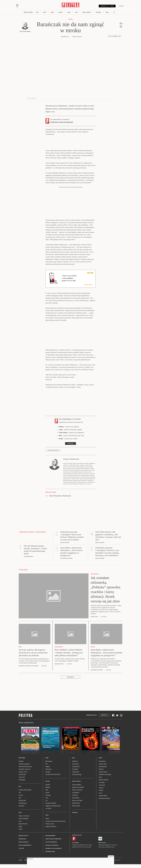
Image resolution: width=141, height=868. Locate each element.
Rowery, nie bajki (77, 805)
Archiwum (102, 789)
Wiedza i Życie (23, 776)
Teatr (47, 802)
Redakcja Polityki (23, 840)
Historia (101, 773)
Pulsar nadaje (76, 810)
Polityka (21, 765)
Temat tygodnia (77, 789)
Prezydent (22, 810)
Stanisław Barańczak (53, 454)
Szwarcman (75, 768)
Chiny (20, 833)
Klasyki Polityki (104, 784)
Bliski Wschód (23, 828)
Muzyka (48, 791)
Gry (47, 805)
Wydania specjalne (24, 768)
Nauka (69, 16)
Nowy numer (29, 16)
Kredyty (48, 776)
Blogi (76, 16)
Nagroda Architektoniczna (53, 810)
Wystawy (48, 799)
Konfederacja (23, 807)
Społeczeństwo (103, 776)
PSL (20, 802)
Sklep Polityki (103, 800)
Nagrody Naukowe (51, 831)
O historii (75, 799)
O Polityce (21, 852)
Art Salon (48, 812)
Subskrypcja (104, 719)
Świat (45, 16)
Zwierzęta (102, 787)
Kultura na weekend (78, 791)
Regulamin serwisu (50, 840)
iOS (73, 847)
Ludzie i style (103, 768)
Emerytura (48, 773)
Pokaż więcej (70, 681)
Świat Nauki (22, 778)
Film (47, 794)
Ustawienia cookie (50, 856)
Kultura (61, 16)
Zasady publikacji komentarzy (53, 843)
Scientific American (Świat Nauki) (55, 825)
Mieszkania (49, 765)
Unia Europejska (24, 823)
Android (77, 847)
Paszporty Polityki (51, 807)
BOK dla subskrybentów (25, 849)
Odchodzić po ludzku (105, 778)
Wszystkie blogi (77, 778)
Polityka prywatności (51, 846)
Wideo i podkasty (87, 16)
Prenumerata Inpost (92, 719)
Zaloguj (118, 7)
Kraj (37, 16)
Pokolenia (98, 16)
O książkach (76, 797)
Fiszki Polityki (102, 847)
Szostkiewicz (76, 771)
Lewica (21, 799)
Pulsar (47, 823)
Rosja (20, 831)
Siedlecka (75, 765)
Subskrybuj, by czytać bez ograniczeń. (62, 126)
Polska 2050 (22, 805)
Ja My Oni (22, 781)
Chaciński (75, 773)
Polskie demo (76, 807)
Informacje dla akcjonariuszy (54, 852)
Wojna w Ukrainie (24, 820)
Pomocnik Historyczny (25, 771)
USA (20, 825)
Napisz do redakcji (24, 846)
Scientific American (24, 773)
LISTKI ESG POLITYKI (53, 778)
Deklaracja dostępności (52, 849)
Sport (100, 781)
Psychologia (76, 802)
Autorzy (101, 792)
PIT (46, 768)
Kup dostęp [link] (71, 448)
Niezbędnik (22, 784)
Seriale (47, 797)
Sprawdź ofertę (89, 289)
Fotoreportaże (103, 771)
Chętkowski (76, 776)
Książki (48, 789)
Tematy (101, 794)
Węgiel (47, 771)
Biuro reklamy (22, 843)
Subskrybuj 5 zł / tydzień (104, 7)
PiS (20, 797)
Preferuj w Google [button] (115, 40)
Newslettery (102, 765)
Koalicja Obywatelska (25, 794)
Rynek (52, 16)
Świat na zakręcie (77, 794)
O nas (100, 797)
